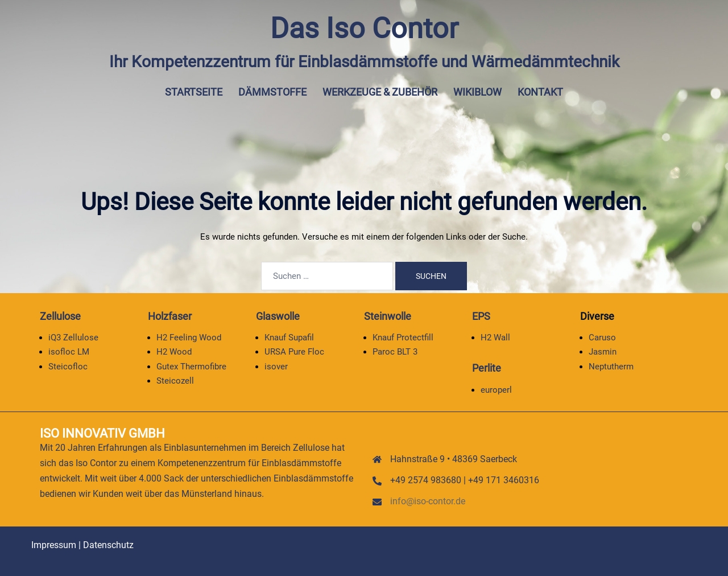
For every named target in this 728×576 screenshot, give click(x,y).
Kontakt (540, 92)
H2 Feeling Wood (189, 338)
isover (276, 367)
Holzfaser (170, 316)
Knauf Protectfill (403, 338)
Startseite (194, 92)
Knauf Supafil (289, 338)
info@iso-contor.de (428, 501)
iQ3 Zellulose (73, 338)
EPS (481, 316)
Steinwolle (388, 316)
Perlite (487, 368)
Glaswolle (278, 316)
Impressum (54, 545)
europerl (496, 390)
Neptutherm (611, 367)
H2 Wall (495, 338)
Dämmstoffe (272, 92)
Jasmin (603, 352)
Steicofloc (68, 367)
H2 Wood (174, 352)
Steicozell (175, 381)
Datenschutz (108, 545)
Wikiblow (477, 92)
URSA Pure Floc (294, 352)
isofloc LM (69, 352)
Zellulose (60, 316)
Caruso (602, 338)
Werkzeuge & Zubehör (380, 92)
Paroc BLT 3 (395, 352)
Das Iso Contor (364, 28)
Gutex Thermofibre (191, 367)
